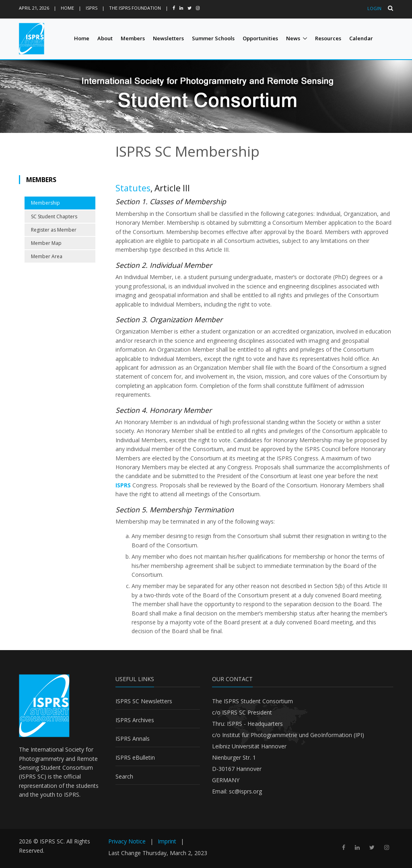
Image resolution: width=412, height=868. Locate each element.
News (293, 38)
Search (124, 776)
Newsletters (168, 38)
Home (67, 8)
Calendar (361, 38)
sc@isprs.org (245, 791)
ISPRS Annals (133, 739)
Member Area (47, 256)
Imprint (167, 841)
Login (374, 8)
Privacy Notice (127, 841)
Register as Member (54, 230)
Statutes (133, 188)
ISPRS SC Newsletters (144, 701)
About (105, 38)
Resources (328, 38)
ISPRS (92, 8)
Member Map (46, 243)
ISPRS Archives (135, 720)
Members (133, 38)
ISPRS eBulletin (135, 757)
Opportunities (260, 38)
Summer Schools (213, 38)
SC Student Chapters (54, 216)
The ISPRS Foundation (135, 8)
